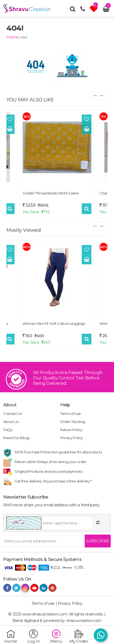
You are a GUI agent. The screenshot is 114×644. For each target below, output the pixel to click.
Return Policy (71, 430)
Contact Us (13, 414)
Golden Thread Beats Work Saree (51, 193)
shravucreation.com (84, 621)
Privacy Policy (72, 438)
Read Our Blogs (16, 438)
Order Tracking (73, 422)
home (12, 37)
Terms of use (71, 414)
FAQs (8, 430)
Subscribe (98, 541)
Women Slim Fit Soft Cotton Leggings (54, 323)
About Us (11, 422)
